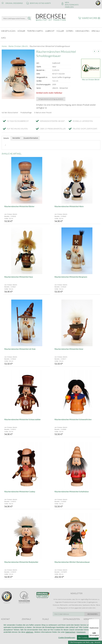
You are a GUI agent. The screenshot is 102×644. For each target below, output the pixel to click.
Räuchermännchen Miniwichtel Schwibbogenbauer (50, 45)
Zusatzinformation (31, 137)
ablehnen (30, 638)
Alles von (91, 78)
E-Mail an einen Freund (43, 111)
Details (6, 137)
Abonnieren (92, 613)
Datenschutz (70, 638)
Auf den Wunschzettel (10, 111)
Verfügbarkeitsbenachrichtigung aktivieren (51, 97)
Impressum (81, 638)
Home (4, 45)
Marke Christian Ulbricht (18, 45)
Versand (97, 642)
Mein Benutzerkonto (72, 4)
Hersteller (16, 137)
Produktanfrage (26, 111)
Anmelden (69, 7)
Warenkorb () (91, 18)
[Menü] (98, 621)
